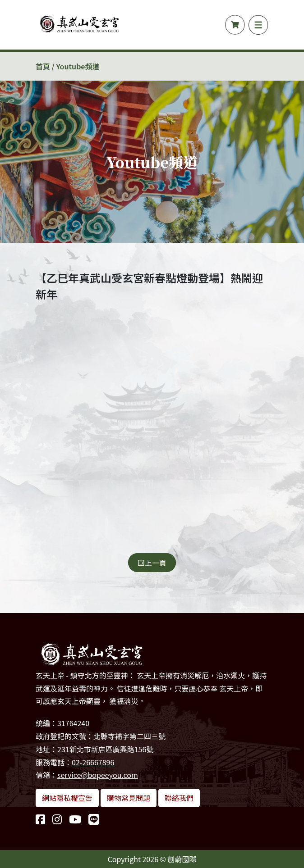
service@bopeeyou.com (98, 775)
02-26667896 (93, 762)
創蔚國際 (182, 859)
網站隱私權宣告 (67, 798)
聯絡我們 (179, 798)
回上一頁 (152, 563)
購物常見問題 (129, 798)
